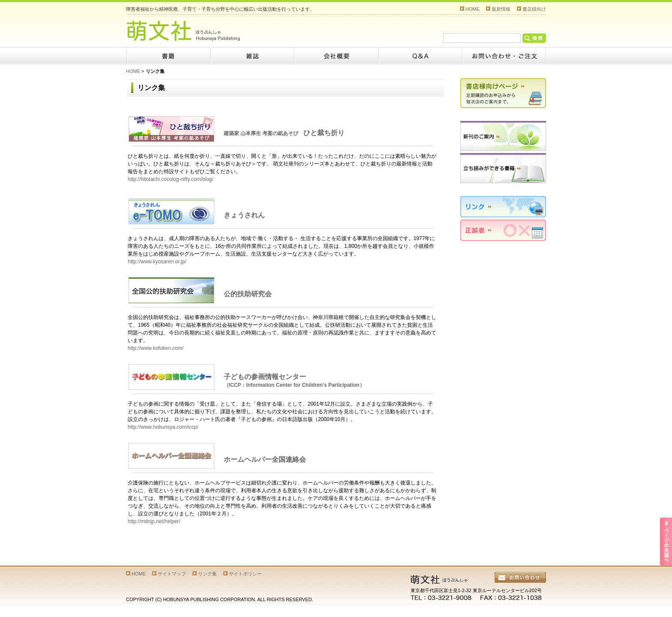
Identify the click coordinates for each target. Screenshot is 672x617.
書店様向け (534, 9)
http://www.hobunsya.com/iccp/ (163, 427)
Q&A (420, 56)
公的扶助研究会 (248, 294)
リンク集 (207, 574)
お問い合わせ (504, 56)
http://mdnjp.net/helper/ (154, 521)
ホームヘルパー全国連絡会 (265, 459)
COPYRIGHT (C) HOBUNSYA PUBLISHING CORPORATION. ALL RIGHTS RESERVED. (219, 599)
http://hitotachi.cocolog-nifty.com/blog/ (171, 179)
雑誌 (252, 56)
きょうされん (244, 215)
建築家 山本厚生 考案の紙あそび (284, 133)
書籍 (168, 56)
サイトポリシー (245, 574)
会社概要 (336, 56)
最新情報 (501, 9)
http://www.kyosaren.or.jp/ (157, 262)
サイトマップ (172, 574)
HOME (472, 9)
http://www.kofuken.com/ (156, 348)
